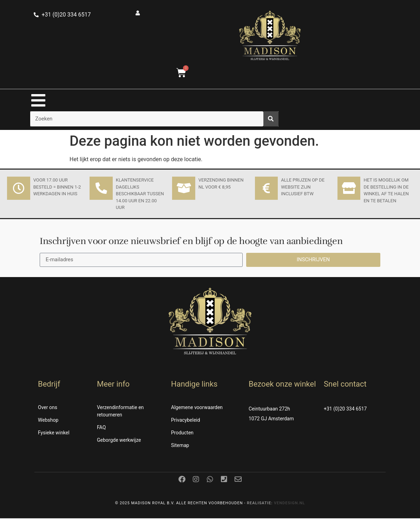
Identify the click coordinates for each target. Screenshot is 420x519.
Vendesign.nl (290, 504)
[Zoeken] (271, 120)
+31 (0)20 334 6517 (345, 409)
